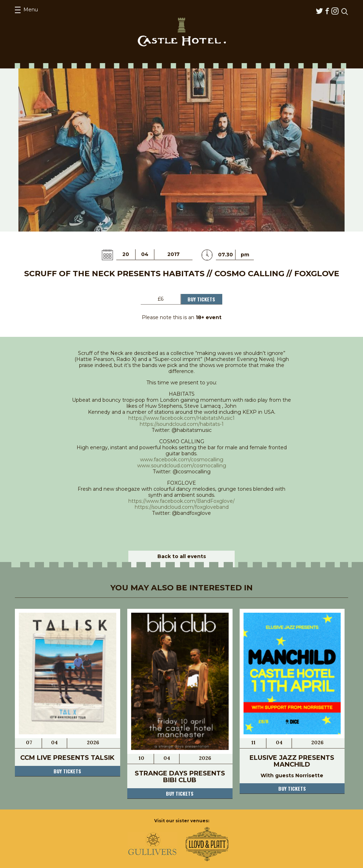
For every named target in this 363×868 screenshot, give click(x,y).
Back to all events (182, 556)
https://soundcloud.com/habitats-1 (182, 424)
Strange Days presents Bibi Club (180, 777)
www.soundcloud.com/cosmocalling (182, 466)
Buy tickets (67, 771)
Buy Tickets (201, 299)
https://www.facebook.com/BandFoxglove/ (181, 501)
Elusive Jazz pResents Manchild (292, 761)
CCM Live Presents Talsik (67, 758)
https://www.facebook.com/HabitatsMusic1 (181, 418)
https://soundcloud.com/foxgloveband (182, 507)
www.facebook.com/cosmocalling (182, 460)
